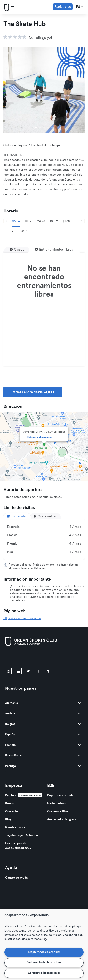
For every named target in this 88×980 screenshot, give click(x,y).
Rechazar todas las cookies (44, 963)
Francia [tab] (43, 745)
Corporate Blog (58, 811)
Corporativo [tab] (45, 516)
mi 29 (54, 221)
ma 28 (41, 221)
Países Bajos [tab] (43, 756)
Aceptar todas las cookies (44, 952)
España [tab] (43, 735)
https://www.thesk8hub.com (22, 618)
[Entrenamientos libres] (54, 250)
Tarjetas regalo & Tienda (21, 835)
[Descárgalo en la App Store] (20, 658)
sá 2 (24, 231)
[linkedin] (18, 671)
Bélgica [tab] (43, 724)
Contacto (12, 811)
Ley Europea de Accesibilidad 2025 (18, 846)
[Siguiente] (82, 221)
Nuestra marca (15, 827)
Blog (8, 819)
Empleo (10, 796)
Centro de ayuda (16, 878)
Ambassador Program (62, 819)
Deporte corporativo (61, 796)
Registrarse (63, 7)
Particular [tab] (17, 516)
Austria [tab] (43, 714)
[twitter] (28, 671)
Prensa (10, 804)
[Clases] (17, 250)
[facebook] (38, 671)
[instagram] (8, 671)
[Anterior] (6, 221)
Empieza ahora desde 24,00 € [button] (33, 392)
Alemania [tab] (43, 703)
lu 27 (28, 221)
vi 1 (14, 231)
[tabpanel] (44, 539)
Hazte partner (57, 804)
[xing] (48, 671)
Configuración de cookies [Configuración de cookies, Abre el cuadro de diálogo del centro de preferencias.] (44, 973)
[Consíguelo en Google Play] (51, 658)
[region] (44, 945)
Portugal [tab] (43, 766)
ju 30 (67, 221)
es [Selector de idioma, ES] (80, 7)
